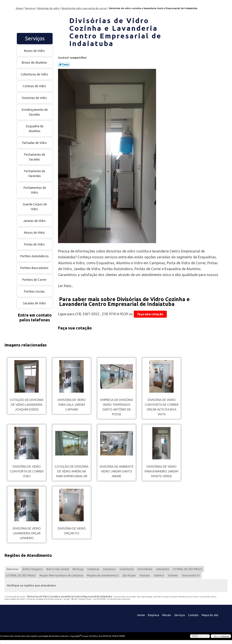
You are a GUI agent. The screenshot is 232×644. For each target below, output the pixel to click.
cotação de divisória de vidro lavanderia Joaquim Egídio (27, 405)
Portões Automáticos (35, 256)
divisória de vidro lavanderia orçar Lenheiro (27, 533)
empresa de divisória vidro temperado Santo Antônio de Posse (117, 407)
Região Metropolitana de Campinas (61, 575)
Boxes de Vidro (35, 51)
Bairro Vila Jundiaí (58, 569)
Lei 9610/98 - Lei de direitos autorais (112, 599)
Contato (193, 615)
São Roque (129, 575)
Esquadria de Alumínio (35, 129)
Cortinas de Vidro (35, 86)
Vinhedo (173, 575)
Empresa (154, 615)
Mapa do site (210, 615)
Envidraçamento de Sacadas (35, 112)
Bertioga (78, 569)
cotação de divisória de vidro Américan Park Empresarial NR (72, 471)
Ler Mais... (66, 286)
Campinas (93, 569)
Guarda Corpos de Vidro (35, 207)
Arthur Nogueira (33, 569)
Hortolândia (145, 569)
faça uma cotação (150, 314)
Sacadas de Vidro (35, 303)
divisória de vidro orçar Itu (72, 531)
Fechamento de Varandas (35, 174)
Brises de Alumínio (35, 63)
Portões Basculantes (35, 268)
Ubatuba (145, 575)
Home (141, 615)
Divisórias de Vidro (35, 98)
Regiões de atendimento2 (103, 575)
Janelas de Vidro (35, 221)
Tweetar (64, 64)
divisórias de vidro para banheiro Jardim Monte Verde (162, 471)
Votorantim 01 (191, 575)
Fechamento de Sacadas (35, 157)
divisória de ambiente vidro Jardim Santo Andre (117, 471)
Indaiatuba (163, 569)
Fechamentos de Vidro (35, 190)
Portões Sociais (35, 291)
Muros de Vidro (35, 233)
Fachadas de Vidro (35, 143)
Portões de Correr (35, 280)
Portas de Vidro (35, 244)
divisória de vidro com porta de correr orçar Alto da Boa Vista (162, 407)
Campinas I (109, 569)
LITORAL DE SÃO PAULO (188, 569)
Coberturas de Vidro (35, 74)
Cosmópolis (127, 569)
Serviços (35, 38)
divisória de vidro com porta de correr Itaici (27, 471)
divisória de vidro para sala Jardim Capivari (72, 405)
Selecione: (13, 569)
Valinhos (159, 575)
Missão (167, 615)
